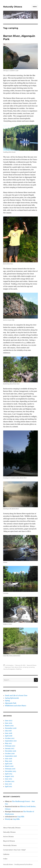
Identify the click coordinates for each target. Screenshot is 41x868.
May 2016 (8, 761)
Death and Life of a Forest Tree (16, 695)
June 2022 (9, 721)
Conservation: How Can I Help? (14, 850)
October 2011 (10, 781)
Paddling (19, 669)
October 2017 (10, 738)
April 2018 (9, 736)
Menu (35, 7)
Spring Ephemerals (12, 698)
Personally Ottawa (10, 845)
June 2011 (8, 784)
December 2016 (11, 751)
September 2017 (11, 741)
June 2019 (9, 723)
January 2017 (10, 748)
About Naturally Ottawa (12, 828)
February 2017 (10, 746)
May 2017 (8, 743)
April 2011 (8, 786)
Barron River (18, 667)
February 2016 (10, 769)
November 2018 (11, 728)
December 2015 (11, 771)
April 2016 (9, 764)
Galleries (6, 854)
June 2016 (9, 759)
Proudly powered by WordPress (23, 865)
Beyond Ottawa (32, 665)
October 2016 (10, 754)
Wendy (8, 819)
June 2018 (9, 733)
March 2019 (9, 726)
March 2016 (9, 766)
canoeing (32, 667)
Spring (7, 701)
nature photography (9, 669)
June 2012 (9, 779)
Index (5, 859)
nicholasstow (10, 665)
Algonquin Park (10, 667)
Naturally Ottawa (13, 7)
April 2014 (9, 774)
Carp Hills (21, 817)
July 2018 (8, 731)
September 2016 (11, 756)
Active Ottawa (8, 837)
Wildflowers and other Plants (16, 706)
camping (25, 667)
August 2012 (9, 776)
